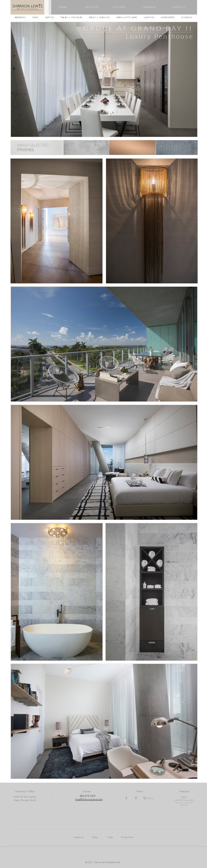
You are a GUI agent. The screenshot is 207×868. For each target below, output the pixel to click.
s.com (100, 799)
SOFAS (35, 17)
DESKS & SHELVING (99, 17)
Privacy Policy (127, 837)
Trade (110, 837)
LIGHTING (152, 17)
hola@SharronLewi (86, 799)
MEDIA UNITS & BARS (127, 17)
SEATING (53, 17)
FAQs (95, 837)
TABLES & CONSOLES (75, 17)
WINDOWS (187, 17)
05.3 (84, 796)
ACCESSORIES (171, 17)
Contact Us (78, 837)
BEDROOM (24, 17)
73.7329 (91, 796)
